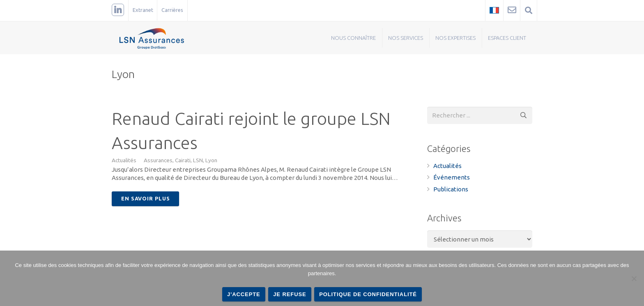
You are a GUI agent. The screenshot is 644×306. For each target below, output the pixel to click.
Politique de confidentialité (368, 294)
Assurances (158, 160)
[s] (480, 115)
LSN (198, 160)
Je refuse (290, 294)
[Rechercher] (524, 115)
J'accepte (244, 294)
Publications (451, 189)
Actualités (124, 160)
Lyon (211, 160)
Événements (452, 177)
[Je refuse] (634, 278)
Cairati (183, 160)
